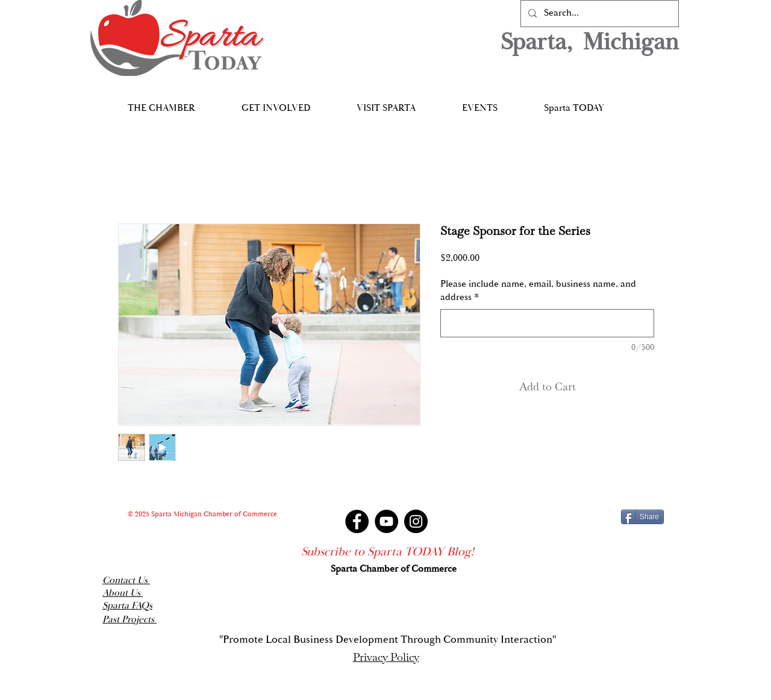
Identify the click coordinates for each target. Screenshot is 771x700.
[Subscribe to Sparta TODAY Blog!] (387, 552)
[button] (161, 103)
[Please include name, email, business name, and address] (547, 323)
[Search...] (598, 14)
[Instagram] (416, 521)
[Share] (642, 517)
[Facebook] (357, 521)
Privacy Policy (386, 657)
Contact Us (126, 580)
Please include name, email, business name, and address (538, 291)
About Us (123, 593)
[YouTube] (386, 521)
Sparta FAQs (127, 606)
